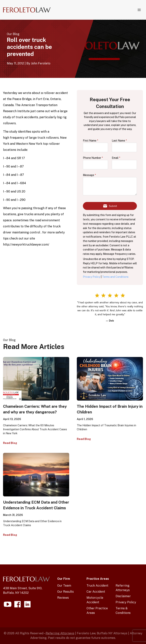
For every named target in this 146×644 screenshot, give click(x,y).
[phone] (95, 165)
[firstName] (95, 147)
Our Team (64, 586)
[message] (110, 186)
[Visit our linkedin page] (27, 604)
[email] (124, 165)
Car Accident (96, 592)
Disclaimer (123, 596)
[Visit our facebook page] (17, 604)
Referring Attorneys (60, 633)
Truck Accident (97, 586)
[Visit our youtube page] (8, 604)
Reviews (63, 598)
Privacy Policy (92, 277)
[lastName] (124, 147)
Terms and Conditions (115, 277)
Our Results (65, 592)
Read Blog (10, 443)
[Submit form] (110, 206)
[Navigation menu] (139, 10)
